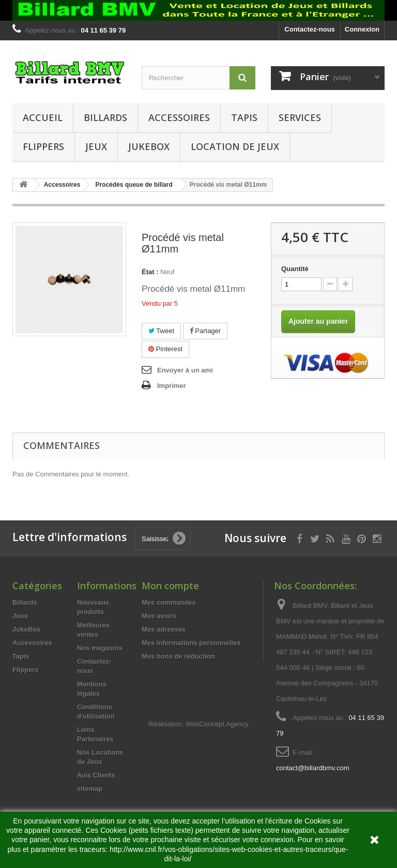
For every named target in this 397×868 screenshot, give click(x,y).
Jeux (96, 146)
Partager (205, 331)
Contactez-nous (310, 29)
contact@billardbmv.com (313, 768)
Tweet (161, 331)
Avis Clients (96, 775)
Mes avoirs (159, 616)
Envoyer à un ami (185, 370)
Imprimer (172, 386)
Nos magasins (100, 648)
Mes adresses (164, 629)
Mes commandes (169, 602)
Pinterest (165, 349)
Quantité (295, 269)
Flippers (43, 146)
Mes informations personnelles (191, 643)
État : (150, 272)
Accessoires (179, 117)
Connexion (362, 29)
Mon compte (170, 586)
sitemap (90, 789)
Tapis (244, 117)
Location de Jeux (235, 146)
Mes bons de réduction (178, 656)
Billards (105, 117)
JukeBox (149, 146)
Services (300, 117)
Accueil (43, 117)
